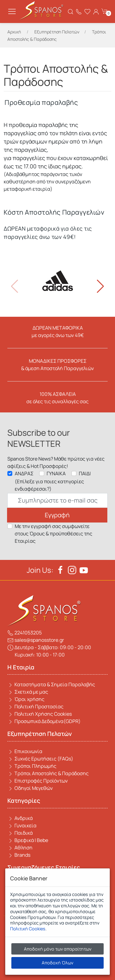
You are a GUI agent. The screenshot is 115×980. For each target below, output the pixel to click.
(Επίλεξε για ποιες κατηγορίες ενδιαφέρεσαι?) (49, 485)
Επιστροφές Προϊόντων (38, 781)
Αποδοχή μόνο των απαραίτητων (58, 949)
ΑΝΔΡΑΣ (24, 473)
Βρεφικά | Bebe (28, 840)
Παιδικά (20, 833)
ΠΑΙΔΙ (85, 473)
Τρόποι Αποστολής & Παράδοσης (48, 773)
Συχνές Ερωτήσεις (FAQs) (40, 759)
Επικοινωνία (25, 751)
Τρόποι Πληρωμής (32, 766)
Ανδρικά (20, 818)
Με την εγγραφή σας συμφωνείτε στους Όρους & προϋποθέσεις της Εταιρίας (54, 534)
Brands (19, 855)
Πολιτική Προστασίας (35, 706)
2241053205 (25, 633)
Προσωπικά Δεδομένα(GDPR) (44, 721)
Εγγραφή (57, 515)
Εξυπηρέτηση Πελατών (57, 32)
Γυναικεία (22, 825)
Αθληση (20, 848)
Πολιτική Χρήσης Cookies (40, 714)
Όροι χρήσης (26, 699)
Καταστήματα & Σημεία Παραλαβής (51, 684)
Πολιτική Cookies (28, 929)
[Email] (57, 500)
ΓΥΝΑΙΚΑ (56, 473)
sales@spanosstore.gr (36, 640)
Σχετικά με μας (28, 692)
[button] (100, 286)
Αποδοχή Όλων (57, 963)
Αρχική (14, 32)
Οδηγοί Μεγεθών (30, 788)
